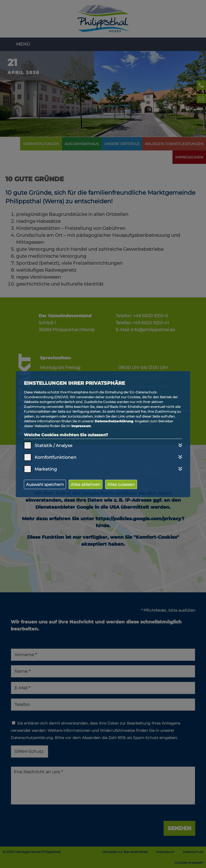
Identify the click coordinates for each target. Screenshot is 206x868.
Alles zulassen (121, 484)
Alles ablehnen (86, 484)
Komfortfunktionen (56, 457)
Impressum (81, 426)
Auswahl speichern (45, 484)
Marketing (46, 469)
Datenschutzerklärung (114, 421)
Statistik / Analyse (54, 446)
